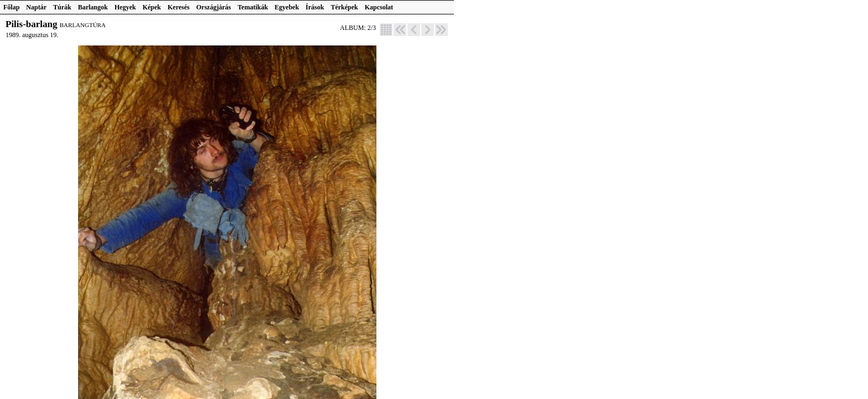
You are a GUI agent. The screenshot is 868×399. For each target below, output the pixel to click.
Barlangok (93, 7)
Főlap (11, 7)
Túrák (62, 7)
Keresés (179, 7)
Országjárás (214, 7)
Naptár (36, 7)
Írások (315, 7)
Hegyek (125, 7)
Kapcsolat (379, 7)
